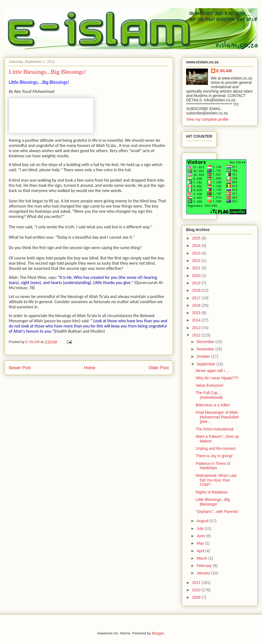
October (204, 356)
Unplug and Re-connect (216, 448)
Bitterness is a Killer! (213, 405)
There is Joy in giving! (214, 456)
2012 (197, 335)
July (200, 528)
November (206, 349)
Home (90, 368)
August (203, 521)
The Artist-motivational (215, 429)
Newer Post (20, 368)
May (201, 543)
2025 (197, 238)
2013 (197, 328)
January (204, 573)
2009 (197, 597)
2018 (197, 290)
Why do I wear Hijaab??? (217, 378)
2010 (197, 590)
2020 (197, 276)
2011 (197, 583)
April (201, 551)
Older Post (159, 368)
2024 (197, 246)
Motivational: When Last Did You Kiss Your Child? (216, 480)
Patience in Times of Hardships (213, 466)
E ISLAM (224, 71)
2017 (197, 298)
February (205, 566)
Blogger (158, 633)
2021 (197, 268)
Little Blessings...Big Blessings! (213, 502)
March (202, 558)
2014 (197, 320)
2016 (197, 305)
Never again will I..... (213, 371)
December (206, 342)
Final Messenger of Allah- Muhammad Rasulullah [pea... (217, 417)
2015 (197, 313)
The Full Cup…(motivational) (209, 395)
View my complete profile (207, 119)
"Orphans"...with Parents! (217, 512)
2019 (197, 283)
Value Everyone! (210, 385)
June (201, 536)
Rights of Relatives (212, 492)
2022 (197, 261)
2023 (197, 253)
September (206, 364)
